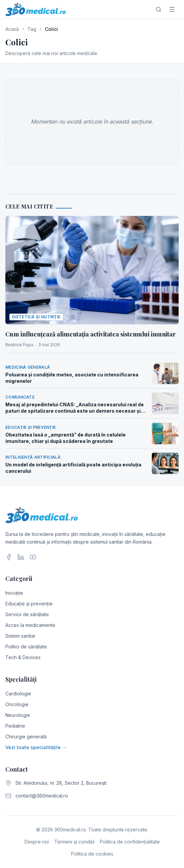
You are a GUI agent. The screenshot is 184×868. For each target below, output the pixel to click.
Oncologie (17, 704)
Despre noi (37, 842)
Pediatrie (15, 726)
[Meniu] (172, 9)
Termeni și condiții (74, 842)
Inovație (14, 593)
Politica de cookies (92, 854)
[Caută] (159, 9)
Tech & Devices (23, 657)
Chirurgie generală (26, 737)
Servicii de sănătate (27, 614)
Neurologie (18, 715)
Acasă (12, 29)
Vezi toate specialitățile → (36, 747)
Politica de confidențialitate (130, 842)
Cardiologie (18, 694)
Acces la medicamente (30, 625)
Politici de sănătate (26, 647)
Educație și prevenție (29, 604)
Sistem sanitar (20, 636)
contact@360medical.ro (42, 796)
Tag (32, 29)
